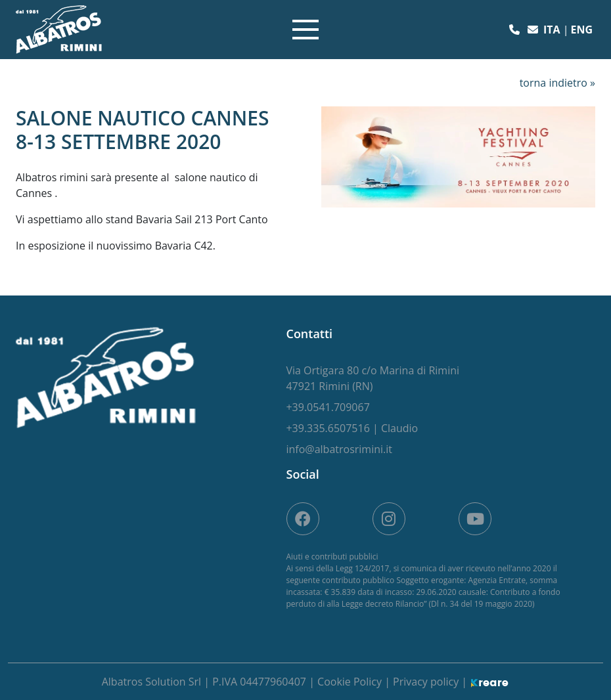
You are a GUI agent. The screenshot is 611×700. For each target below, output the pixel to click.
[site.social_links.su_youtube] (475, 519)
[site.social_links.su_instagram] (389, 519)
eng (581, 30)
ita (553, 30)
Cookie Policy (351, 682)
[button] (516, 30)
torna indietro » (557, 83)
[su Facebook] (303, 519)
